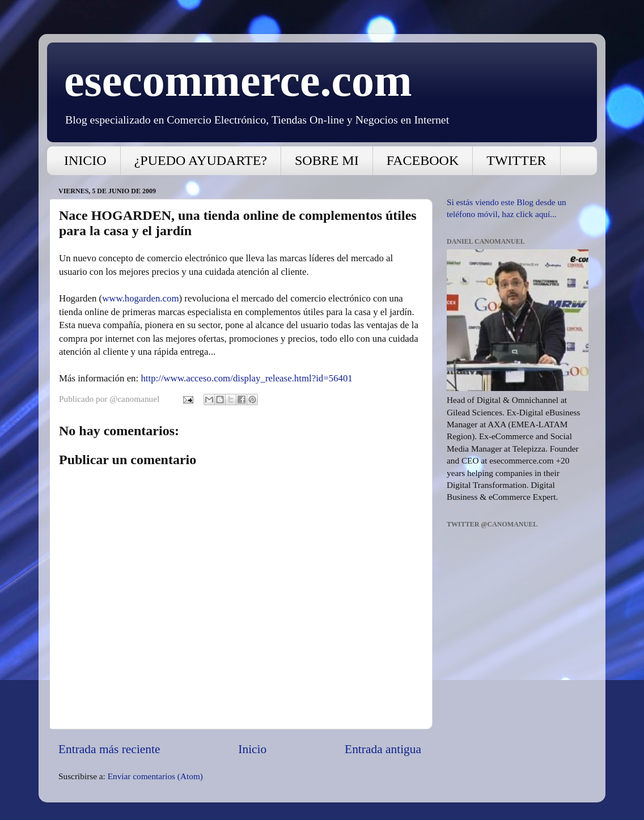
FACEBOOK (423, 160)
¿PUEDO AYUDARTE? (201, 160)
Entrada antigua (383, 749)
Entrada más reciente (109, 749)
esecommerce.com (238, 80)
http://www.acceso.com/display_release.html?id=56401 (246, 378)
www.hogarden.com (140, 298)
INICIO (85, 160)
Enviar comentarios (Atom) (155, 776)
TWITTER (516, 160)
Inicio (252, 749)
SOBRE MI (327, 160)
